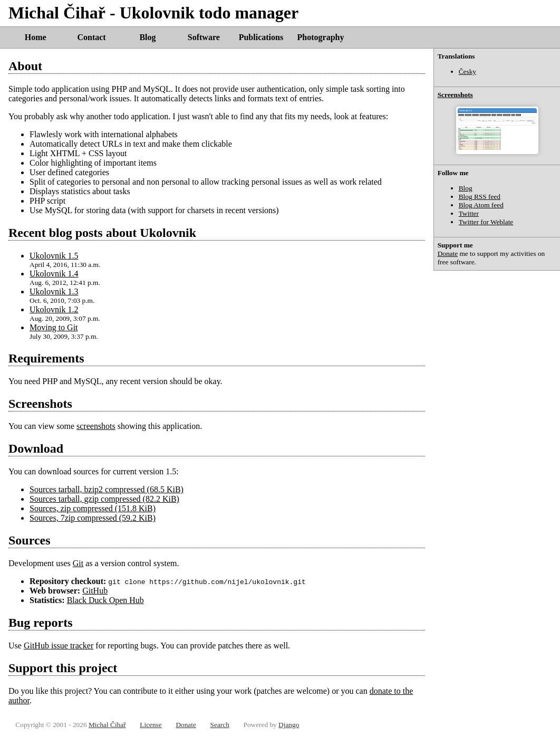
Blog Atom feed (481, 205)
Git (78, 563)
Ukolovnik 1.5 (54, 256)
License (151, 725)
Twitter (469, 213)
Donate (448, 254)
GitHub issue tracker (59, 646)
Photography (321, 37)
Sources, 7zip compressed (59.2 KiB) (93, 518)
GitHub (95, 591)
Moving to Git (54, 327)
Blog (147, 37)
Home (36, 37)
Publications (261, 37)
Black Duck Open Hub (105, 600)
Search (220, 725)
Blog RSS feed (480, 197)
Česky (467, 71)
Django (289, 725)
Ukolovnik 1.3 (54, 291)
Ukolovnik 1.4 (54, 274)
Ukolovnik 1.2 (54, 309)
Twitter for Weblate (486, 222)
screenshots (96, 426)
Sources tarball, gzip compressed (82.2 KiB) (104, 499)
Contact (91, 37)
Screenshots (455, 95)
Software (204, 37)
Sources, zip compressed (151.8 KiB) (93, 508)
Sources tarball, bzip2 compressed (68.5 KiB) (107, 489)
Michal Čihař (107, 725)
